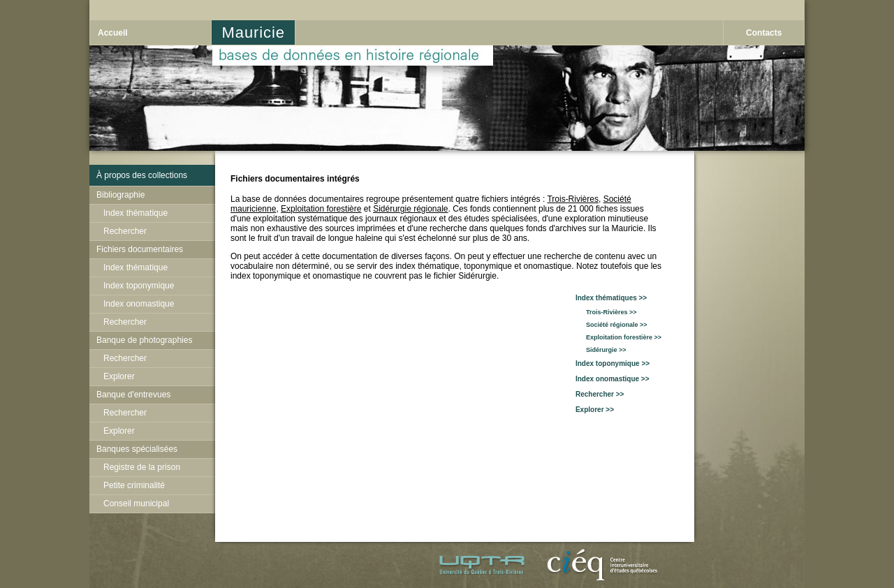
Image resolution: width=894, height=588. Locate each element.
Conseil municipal (136, 504)
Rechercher (125, 231)
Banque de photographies (144, 340)
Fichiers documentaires (140, 249)
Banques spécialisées (137, 449)
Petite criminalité (134, 485)
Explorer (119, 376)
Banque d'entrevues (133, 395)
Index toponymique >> (613, 363)
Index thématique (135, 213)
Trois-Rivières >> (606, 312)
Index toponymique (139, 286)
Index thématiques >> (611, 298)
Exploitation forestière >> (618, 337)
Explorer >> (595, 410)
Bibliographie (120, 195)
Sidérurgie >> (601, 350)
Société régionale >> (611, 325)
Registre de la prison (142, 467)
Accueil (113, 33)
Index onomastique (139, 304)
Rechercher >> (600, 394)
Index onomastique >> (613, 379)
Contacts (764, 33)
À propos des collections (142, 175)
